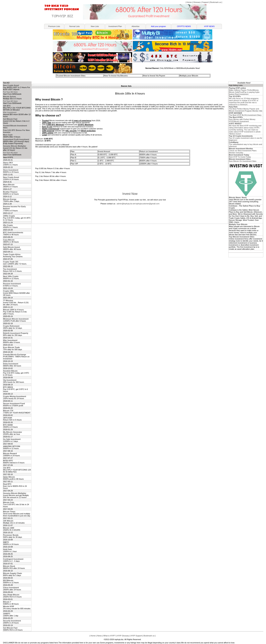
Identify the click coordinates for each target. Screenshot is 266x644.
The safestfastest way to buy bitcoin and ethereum (245, 144)
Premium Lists (54, 26)
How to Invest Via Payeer (154, 76)
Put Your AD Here (10, 92)
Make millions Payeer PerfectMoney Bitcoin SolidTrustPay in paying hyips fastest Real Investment (244, 91)
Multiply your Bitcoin (189, 76)
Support (205, 2)
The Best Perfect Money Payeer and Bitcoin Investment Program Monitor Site (246, 109)
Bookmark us (216, 2)
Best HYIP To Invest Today (240, 156)
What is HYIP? (109, 636)
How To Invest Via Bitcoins (116, 76)
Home (189, 2)
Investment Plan (115, 26)
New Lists (95, 26)
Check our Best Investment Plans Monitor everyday (243, 151)
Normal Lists (74, 26)
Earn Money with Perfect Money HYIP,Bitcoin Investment (242, 119)
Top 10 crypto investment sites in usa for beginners (245, 138)
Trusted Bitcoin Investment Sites (71, 76)
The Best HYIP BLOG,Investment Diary (245, 114)
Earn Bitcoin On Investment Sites (243, 160)
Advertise (136, 26)
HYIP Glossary (123, 636)
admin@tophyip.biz (125, 204)
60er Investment (10, 112)
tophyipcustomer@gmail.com (147, 204)
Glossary (197, 2)
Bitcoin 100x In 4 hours (130, 94)
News (99, 636)
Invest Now (130, 194)
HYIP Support (136, 636)
